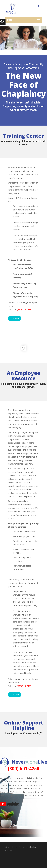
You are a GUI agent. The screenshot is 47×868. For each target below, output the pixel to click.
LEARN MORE (15, 318)
